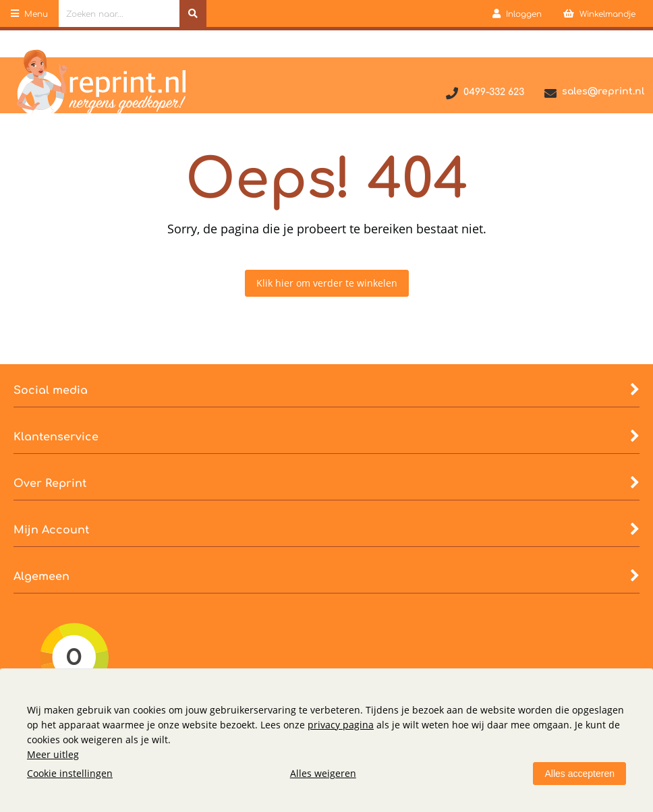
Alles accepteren (579, 774)
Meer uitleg (53, 754)
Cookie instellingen (70, 773)
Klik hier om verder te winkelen (327, 283)
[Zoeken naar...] (193, 13)
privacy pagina (341, 725)
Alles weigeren (323, 773)
